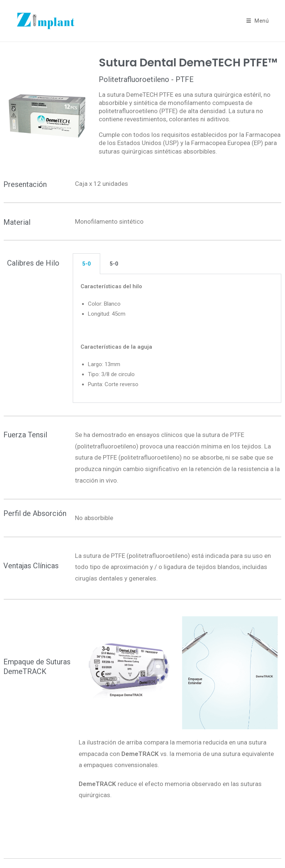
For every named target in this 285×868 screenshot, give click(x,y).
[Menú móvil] (258, 21)
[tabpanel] (177, 338)
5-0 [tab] (86, 264)
